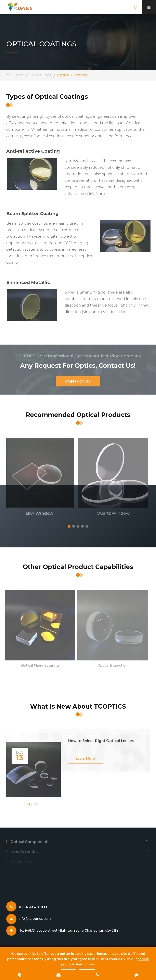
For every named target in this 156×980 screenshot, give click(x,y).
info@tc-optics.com (35, 919)
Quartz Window (111, 513)
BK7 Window (38, 513)
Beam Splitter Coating (32, 214)
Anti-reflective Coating (33, 151)
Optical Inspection (111, 665)
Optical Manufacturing (38, 665)
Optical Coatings (72, 75)
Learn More (85, 757)
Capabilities (40, 75)
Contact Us (78, 380)
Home (18, 75)
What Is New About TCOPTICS (78, 706)
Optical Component (29, 840)
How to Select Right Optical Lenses (101, 739)
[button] (69, 526)
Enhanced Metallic (28, 282)
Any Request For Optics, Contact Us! (78, 364)
